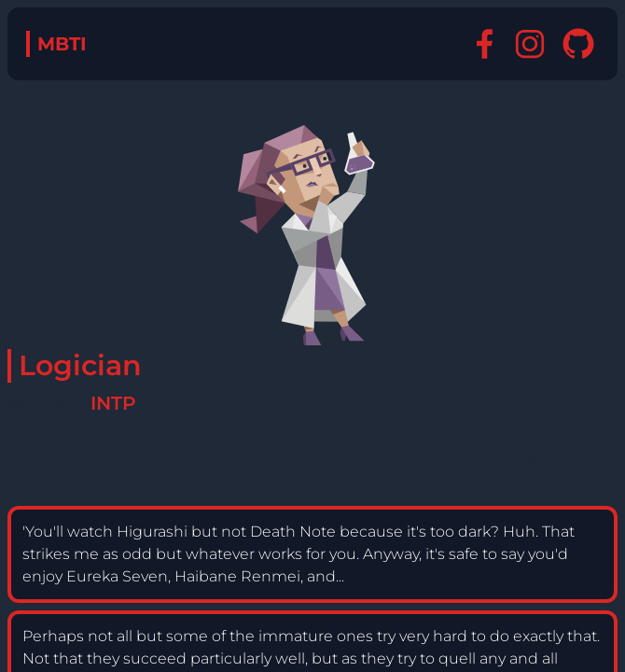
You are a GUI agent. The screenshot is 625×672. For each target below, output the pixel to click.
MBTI (62, 44)
